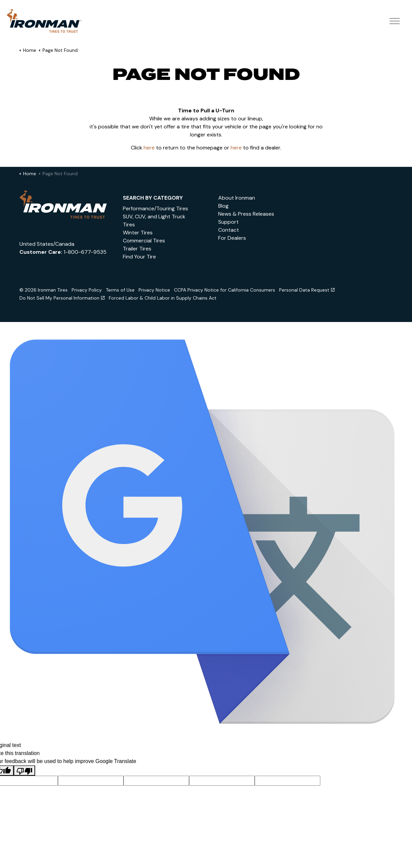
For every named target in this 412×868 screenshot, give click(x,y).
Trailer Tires (137, 249)
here (149, 148)
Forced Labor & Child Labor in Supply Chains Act (163, 298)
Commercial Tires (144, 241)
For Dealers (232, 238)
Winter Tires (138, 233)
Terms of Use (120, 290)
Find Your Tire (139, 257)
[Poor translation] (24, 771)
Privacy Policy (87, 290)
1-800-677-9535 (85, 252)
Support (228, 222)
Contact (229, 230)
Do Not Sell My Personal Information (62, 298)
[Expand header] (394, 22)
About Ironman (237, 198)
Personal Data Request (307, 290)
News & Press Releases (246, 214)
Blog (223, 206)
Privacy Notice (154, 290)
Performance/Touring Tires (155, 208)
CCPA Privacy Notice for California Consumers (225, 290)
